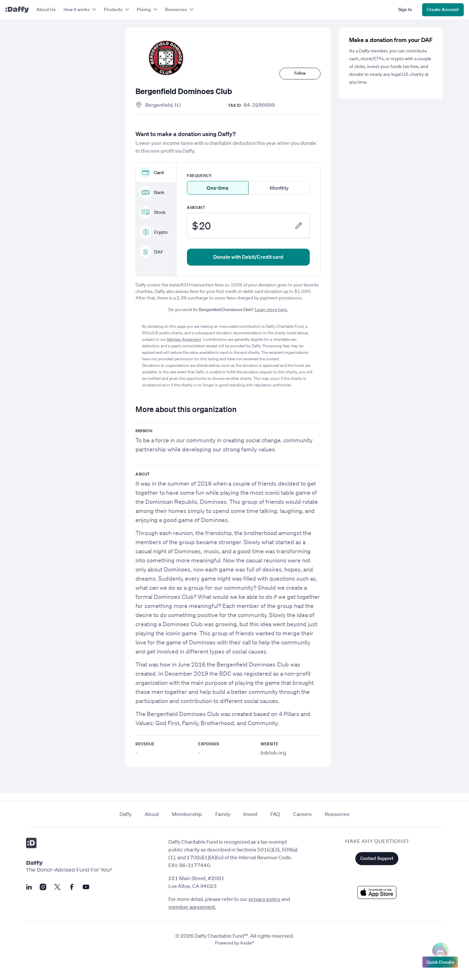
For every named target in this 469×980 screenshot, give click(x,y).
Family (223, 814)
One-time (218, 188)
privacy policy (264, 899)
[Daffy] (17, 10)
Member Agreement (184, 339)
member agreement (192, 907)
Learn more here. (271, 310)
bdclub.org (273, 752)
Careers (302, 814)
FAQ (275, 814)
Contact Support (377, 858)
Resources (337, 814)
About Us (46, 9)
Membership (187, 814)
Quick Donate (440, 960)
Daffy (126, 814)
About (152, 814)
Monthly (279, 188)
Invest (250, 814)
